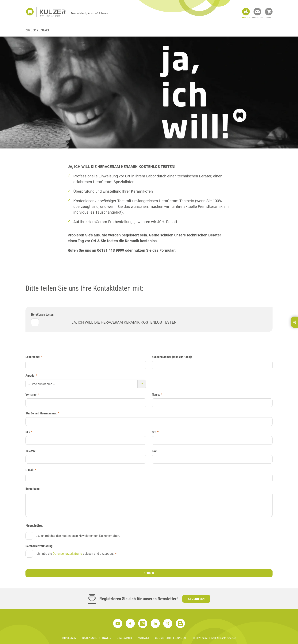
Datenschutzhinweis (97, 638)
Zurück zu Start (37, 30)
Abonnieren (196, 599)
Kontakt (144, 638)
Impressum (69, 638)
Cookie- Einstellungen (170, 638)
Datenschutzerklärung (67, 554)
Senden (149, 573)
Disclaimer (124, 638)
